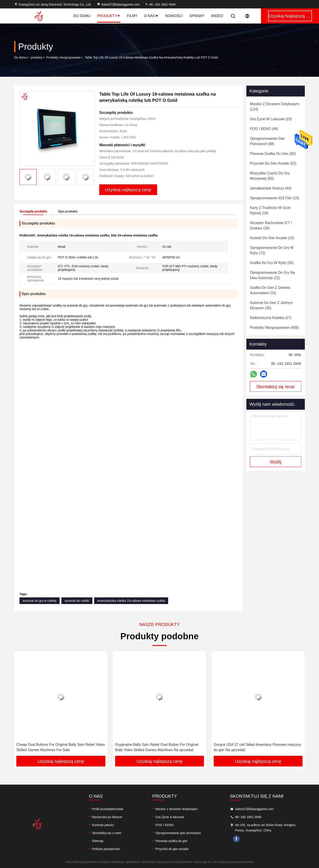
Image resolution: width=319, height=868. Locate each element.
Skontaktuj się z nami (107, 833)
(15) (270, 290)
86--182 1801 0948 (160, 4)
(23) (271, 119)
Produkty (109, 16)
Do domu (82, 16)
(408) (274, 328)
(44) (264, 129)
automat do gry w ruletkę (40, 601)
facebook (236, 839)
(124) (275, 107)
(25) (272, 263)
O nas (151, 16)
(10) (272, 238)
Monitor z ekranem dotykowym (177, 809)
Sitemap (98, 841)
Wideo (217, 16)
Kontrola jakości (103, 825)
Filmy (132, 16)
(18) (270, 210)
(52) (273, 163)
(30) (271, 225)
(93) (270, 176)
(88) (267, 141)
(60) (273, 154)
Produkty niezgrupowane (63, 57)
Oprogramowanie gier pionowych (178, 833)
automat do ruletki (77, 601)
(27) (271, 318)
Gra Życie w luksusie (170, 817)
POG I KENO (165, 825)
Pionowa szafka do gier (172, 841)
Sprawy (197, 16)
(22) (272, 275)
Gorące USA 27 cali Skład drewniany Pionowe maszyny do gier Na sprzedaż (258, 747)
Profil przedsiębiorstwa (108, 809)
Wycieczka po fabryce (107, 817)
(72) (272, 250)
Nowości (174, 16)
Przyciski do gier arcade (172, 849)
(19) (274, 198)
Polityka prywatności (106, 849)
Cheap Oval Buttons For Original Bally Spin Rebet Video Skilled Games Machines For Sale (61, 747)
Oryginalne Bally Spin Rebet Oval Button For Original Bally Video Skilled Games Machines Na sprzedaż (157, 747)
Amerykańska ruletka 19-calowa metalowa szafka (131, 601)
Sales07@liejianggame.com (118, 4)
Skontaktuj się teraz (276, 387)
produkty (37, 57)
